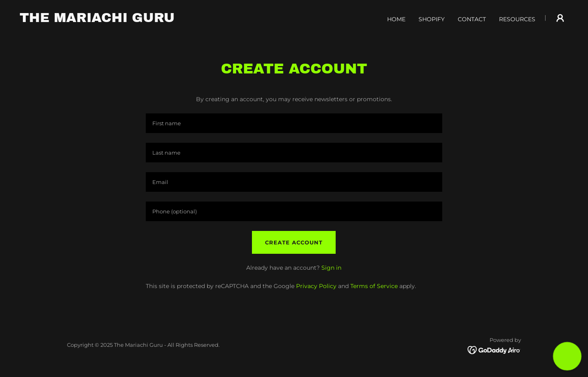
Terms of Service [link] (374, 286)
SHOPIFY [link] (432, 19)
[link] (97, 20)
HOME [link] (396, 19)
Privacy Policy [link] (316, 286)
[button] (560, 18)
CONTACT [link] (472, 19)
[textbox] (294, 123)
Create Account (294, 242)
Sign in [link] (331, 268)
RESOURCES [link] (517, 19)
